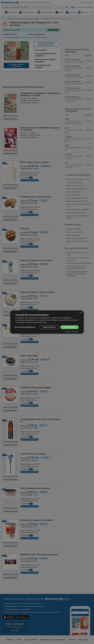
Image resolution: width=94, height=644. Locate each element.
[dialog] (47, 322)
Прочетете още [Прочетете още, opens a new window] (42, 322)
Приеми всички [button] (69, 327)
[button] (25, 327)
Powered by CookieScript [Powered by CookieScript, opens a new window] (72, 332)
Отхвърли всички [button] (48, 327)
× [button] (81, 312)
